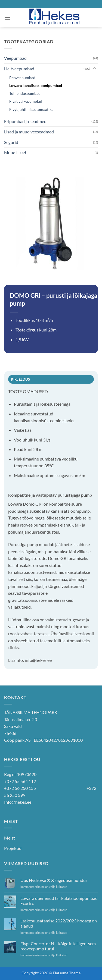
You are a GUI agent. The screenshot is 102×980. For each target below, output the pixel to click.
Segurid (11, 142)
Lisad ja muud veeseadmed (29, 132)
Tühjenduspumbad (25, 93)
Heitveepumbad (19, 69)
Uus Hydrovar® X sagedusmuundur (54, 880)
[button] (7, 18)
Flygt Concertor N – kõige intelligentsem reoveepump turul (58, 946)
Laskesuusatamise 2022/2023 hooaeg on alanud (59, 923)
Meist (10, 838)
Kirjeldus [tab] (20, 379)
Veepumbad (15, 58)
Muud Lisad (15, 153)
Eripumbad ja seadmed (25, 121)
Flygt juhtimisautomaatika (31, 109)
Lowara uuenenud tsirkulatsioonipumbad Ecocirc (59, 901)
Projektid (13, 848)
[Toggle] (95, 68)
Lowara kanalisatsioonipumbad (36, 85)
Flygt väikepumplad (26, 101)
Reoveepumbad (22, 78)
